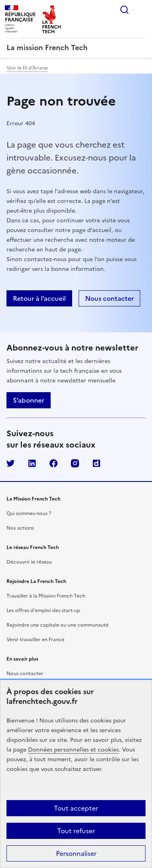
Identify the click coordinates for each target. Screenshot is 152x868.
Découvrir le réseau (29, 562)
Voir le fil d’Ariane (27, 68)
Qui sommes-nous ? (29, 513)
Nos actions (20, 528)
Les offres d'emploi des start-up (43, 610)
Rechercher (124, 10)
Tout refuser (76, 831)
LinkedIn (32, 463)
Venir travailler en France (35, 640)
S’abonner (29, 400)
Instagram (75, 463)
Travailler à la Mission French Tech (46, 596)
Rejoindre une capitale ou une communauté (58, 625)
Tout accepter (76, 808)
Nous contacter (25, 674)
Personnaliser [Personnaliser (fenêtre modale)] (76, 853)
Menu (141, 10)
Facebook (54, 463)
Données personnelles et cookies (73, 750)
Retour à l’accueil (39, 298)
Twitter (11, 463)
